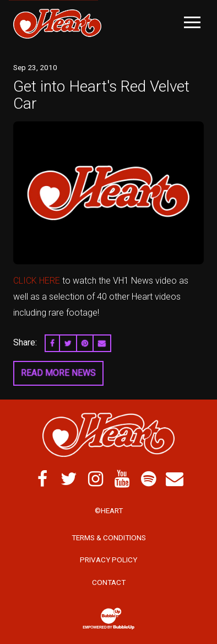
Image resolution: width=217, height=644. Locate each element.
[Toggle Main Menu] (192, 22)
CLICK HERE (37, 281)
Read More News (58, 373)
